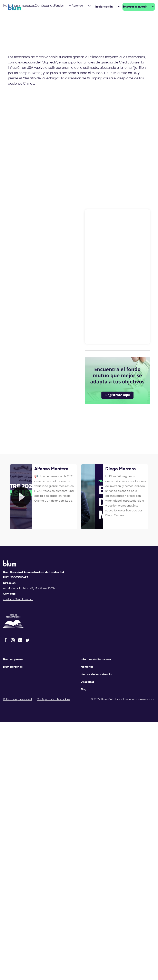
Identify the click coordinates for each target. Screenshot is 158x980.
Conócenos (44, 6)
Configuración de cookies (53, 699)
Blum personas (13, 667)
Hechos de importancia (96, 674)
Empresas (27, 6)
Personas (11, 6)
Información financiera (96, 659)
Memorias (87, 667)
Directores (87, 682)
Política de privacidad (17, 699)
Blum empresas (13, 659)
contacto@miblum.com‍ (18, 599)
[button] (63, 6)
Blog (83, 690)
